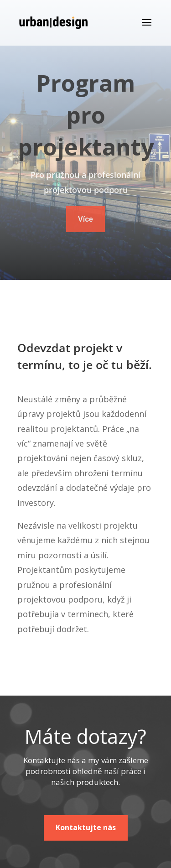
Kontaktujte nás (86, 827)
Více (85, 219)
